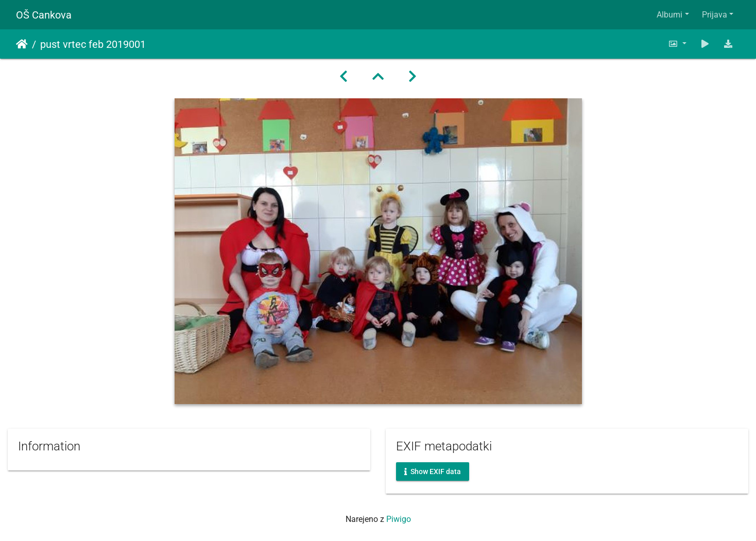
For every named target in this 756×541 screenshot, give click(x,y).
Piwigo (399, 519)
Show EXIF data (433, 472)
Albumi (669, 15)
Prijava (715, 15)
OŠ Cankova (44, 15)
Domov (22, 44)
